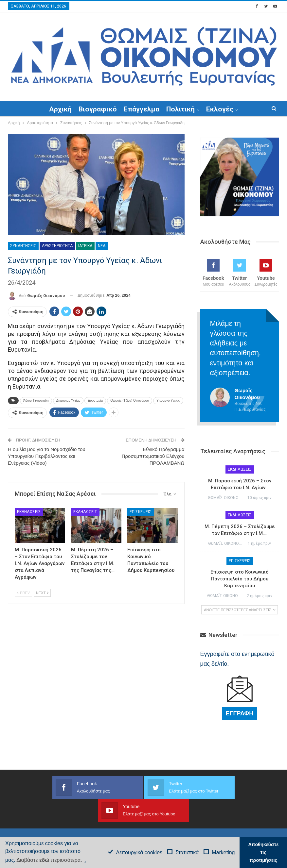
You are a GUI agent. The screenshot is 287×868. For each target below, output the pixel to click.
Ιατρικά (85, 246)
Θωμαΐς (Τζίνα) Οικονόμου (130, 401)
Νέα (102, 246)
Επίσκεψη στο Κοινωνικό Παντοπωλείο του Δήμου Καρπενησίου (240, 579)
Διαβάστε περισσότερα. (49, 860)
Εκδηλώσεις (29, 512)
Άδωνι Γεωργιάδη (36, 401)
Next (42, 593)
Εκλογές (220, 109)
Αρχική (60, 109)
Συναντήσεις (23, 246)
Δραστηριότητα (57, 246)
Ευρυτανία (95, 401)
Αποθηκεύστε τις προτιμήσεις (263, 852)
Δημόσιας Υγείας (68, 401)
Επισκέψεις (141, 512)
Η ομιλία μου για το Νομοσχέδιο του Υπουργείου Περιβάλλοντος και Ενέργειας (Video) (47, 456)
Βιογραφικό (98, 109)
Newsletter (219, 635)
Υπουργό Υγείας (168, 401)
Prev (23, 593)
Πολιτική (180, 109)
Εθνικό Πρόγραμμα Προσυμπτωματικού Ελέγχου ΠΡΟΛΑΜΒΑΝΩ (153, 456)
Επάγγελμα (142, 109)
